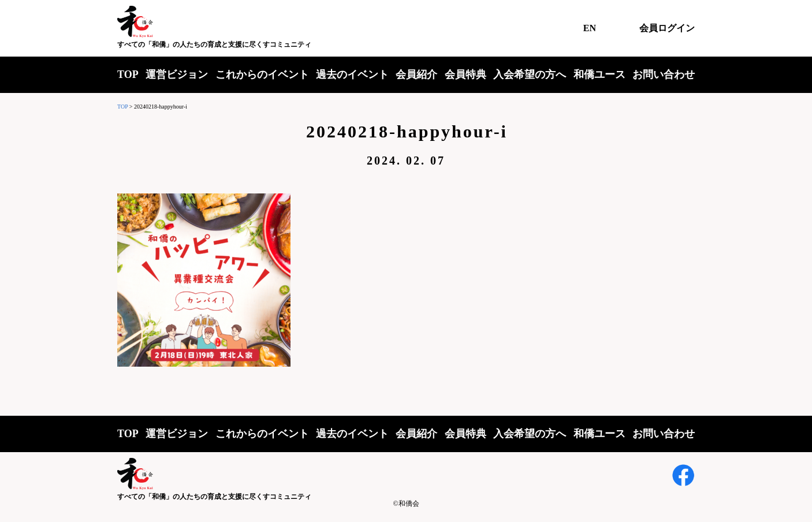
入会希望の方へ (530, 74)
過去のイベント (352, 74)
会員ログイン (667, 28)
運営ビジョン (177, 74)
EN (590, 28)
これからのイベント (262, 74)
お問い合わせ (664, 74)
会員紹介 (416, 74)
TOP (128, 74)
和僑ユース (599, 74)
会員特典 (465, 74)
